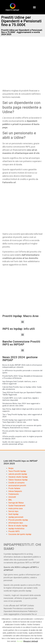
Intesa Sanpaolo (15, 491)
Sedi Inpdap (13, 514)
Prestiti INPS (14, 531)
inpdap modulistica (16, 529)
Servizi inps (13, 511)
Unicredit (12, 497)
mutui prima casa (15, 508)
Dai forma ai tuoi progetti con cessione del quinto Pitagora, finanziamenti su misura (22, 427)
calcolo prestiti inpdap (18, 474)
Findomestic (14, 494)
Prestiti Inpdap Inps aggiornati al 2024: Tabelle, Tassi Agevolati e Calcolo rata (21, 421)
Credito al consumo (16, 483)
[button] (34, 7)
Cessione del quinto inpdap (20, 534)
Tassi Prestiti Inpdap (17, 471)
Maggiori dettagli (31, 641)
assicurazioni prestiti (17, 486)
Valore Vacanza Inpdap (18, 480)
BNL (10, 500)
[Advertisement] (22, 65)
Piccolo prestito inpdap (18, 520)
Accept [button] (20, 641)
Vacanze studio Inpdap (18, 477)
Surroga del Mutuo (16, 503)
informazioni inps (16, 523)
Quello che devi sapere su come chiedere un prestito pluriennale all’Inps (20, 443)
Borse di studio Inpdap (18, 526)
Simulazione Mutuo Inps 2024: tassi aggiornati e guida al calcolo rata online (21, 405)
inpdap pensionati (16, 517)
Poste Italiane (14, 488)
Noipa (11, 468)
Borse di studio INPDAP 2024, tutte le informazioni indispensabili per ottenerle (22, 366)
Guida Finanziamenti (17, 506)
